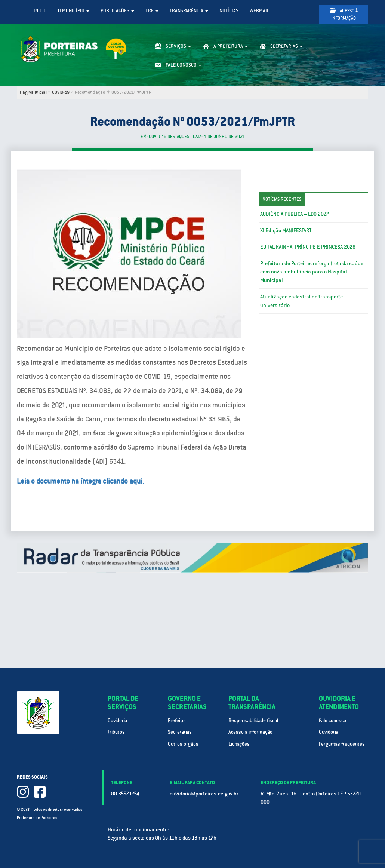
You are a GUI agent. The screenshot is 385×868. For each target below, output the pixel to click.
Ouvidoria (117, 720)
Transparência (189, 11)
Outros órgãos (183, 744)
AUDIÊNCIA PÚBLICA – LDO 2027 (295, 214)
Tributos (116, 732)
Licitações (239, 744)
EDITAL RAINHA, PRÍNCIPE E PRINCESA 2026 (308, 247)
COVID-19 (61, 92)
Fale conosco (332, 720)
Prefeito (176, 720)
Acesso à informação (344, 14)
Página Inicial (33, 92)
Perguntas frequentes (342, 744)
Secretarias (180, 732)
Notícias (229, 11)
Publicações (117, 11)
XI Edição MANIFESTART (286, 230)
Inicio (40, 11)
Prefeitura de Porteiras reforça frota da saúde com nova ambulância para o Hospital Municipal (312, 272)
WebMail (260, 11)
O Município (74, 11)
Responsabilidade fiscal (253, 720)
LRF (152, 11)
